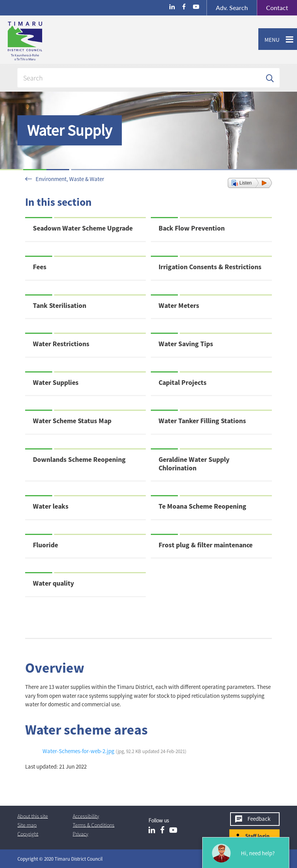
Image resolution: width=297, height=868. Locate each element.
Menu (269, 40)
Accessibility (86, 816)
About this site (33, 816)
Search (232, 8)
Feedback (259, 819)
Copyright (28, 834)
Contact (272, 8)
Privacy (80, 834)
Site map (27, 825)
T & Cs (94, 825)
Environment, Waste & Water (70, 179)
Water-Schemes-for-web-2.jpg (114, 751)
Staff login (257, 836)
